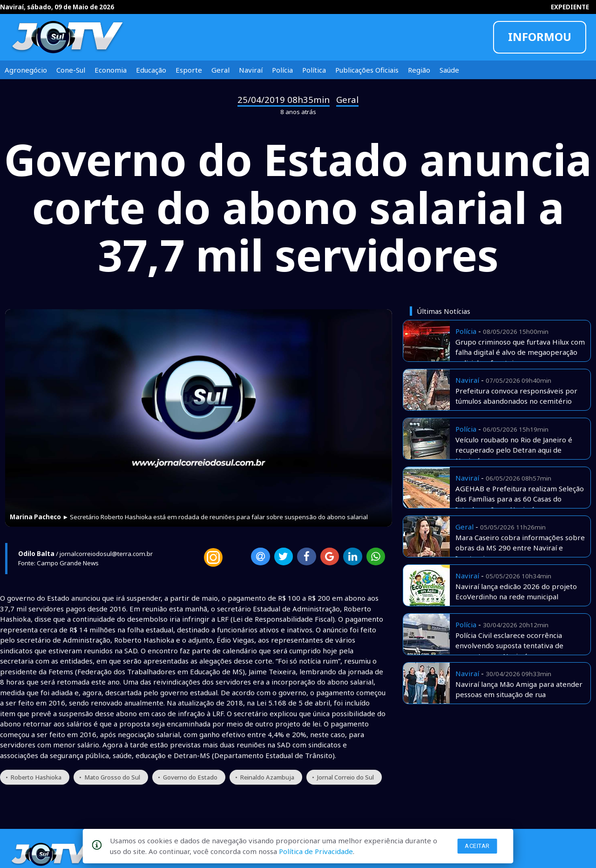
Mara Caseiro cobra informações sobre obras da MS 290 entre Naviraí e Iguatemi (520, 548)
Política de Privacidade (316, 851)
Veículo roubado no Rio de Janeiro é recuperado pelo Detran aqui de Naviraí (514, 450)
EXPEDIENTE (570, 7)
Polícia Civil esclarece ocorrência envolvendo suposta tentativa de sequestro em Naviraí (509, 646)
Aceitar (477, 846)
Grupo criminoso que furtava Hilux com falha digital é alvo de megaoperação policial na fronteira (520, 352)
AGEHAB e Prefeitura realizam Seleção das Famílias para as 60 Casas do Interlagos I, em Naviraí (520, 499)
